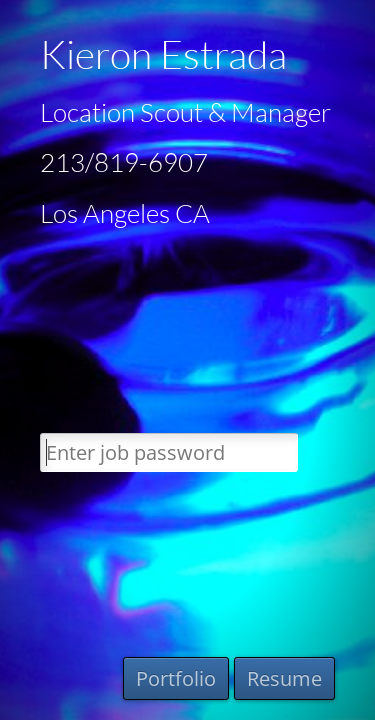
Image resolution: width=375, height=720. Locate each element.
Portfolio (176, 678)
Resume (284, 678)
